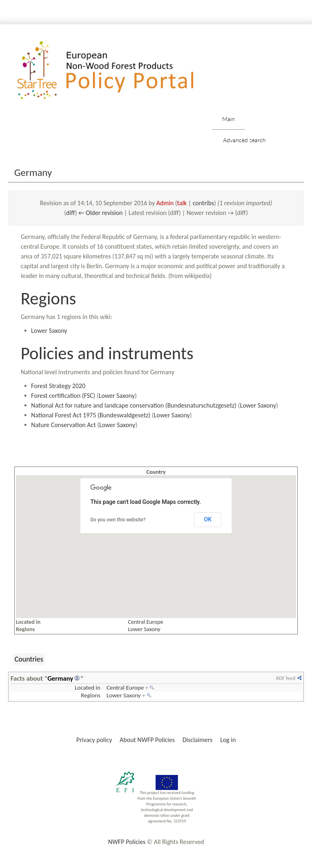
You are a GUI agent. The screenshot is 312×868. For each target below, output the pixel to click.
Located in (88, 688)
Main (229, 119)
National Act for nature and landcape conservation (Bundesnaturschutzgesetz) (134, 405)
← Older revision (101, 213)
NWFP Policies (127, 842)
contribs (203, 203)
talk (182, 203)
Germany (60, 678)
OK (208, 519)
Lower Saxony (49, 331)
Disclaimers (197, 740)
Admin (165, 203)
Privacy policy (94, 740)
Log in (228, 740)
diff (71, 213)
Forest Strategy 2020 (58, 386)
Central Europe (146, 622)
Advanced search (244, 140)
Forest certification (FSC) (63, 396)
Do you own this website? (118, 520)
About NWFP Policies (147, 740)
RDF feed (286, 678)
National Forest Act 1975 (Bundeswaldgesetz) (91, 415)
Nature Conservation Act (64, 425)
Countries (29, 659)
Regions (91, 695)
